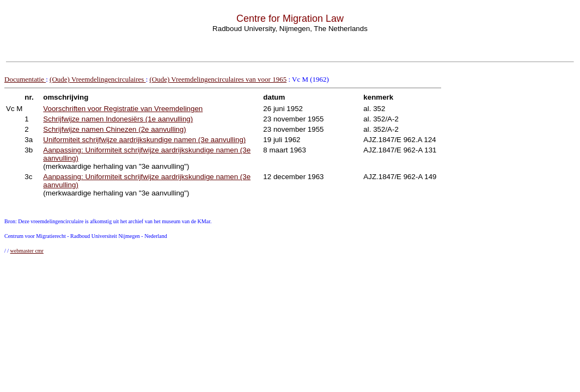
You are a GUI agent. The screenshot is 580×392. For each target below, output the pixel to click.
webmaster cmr (27, 251)
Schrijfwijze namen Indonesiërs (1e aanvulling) (118, 119)
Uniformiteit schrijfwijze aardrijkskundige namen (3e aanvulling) (144, 140)
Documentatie (25, 79)
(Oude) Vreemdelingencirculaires (98, 79)
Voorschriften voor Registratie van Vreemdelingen (123, 109)
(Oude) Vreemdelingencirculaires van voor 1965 (218, 79)
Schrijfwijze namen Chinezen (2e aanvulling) (114, 129)
